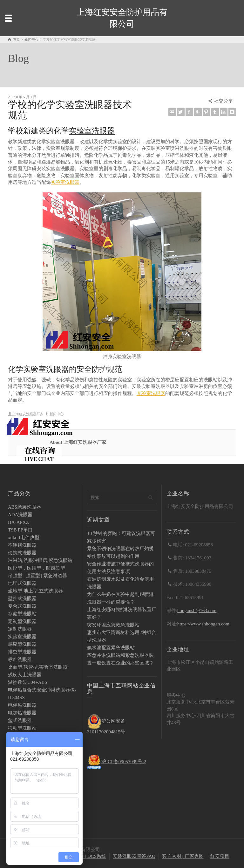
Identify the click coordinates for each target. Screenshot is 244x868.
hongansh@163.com (197, 611)
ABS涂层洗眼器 (24, 507)
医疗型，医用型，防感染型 (37, 568)
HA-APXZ (18, 522)
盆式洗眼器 (20, 720)
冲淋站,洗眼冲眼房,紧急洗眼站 (40, 560)
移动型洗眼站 (22, 728)
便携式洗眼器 (22, 553)
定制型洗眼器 (22, 621)
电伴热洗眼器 (22, 705)
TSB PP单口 (20, 530)
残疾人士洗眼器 (25, 675)
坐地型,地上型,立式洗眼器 (35, 591)
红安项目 (220, 856)
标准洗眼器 (20, 659)
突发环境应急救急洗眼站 (113, 625)
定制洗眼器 (20, 629)
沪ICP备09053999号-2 (124, 762)
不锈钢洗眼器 (22, 545)
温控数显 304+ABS (28, 682)
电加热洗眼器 (22, 713)
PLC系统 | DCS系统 (86, 856)
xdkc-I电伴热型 (24, 537)
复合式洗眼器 (22, 606)
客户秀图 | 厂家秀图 (183, 856)
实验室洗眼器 (92, 131)
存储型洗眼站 (22, 614)
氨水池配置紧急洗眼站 (111, 648)
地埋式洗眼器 (22, 583)
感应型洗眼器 (22, 644)
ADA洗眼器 (20, 515)
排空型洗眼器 (22, 652)
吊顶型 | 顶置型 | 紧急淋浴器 (37, 576)
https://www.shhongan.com (203, 624)
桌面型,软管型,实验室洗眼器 (38, 667)
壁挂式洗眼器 (22, 598)
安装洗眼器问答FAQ (134, 856)
